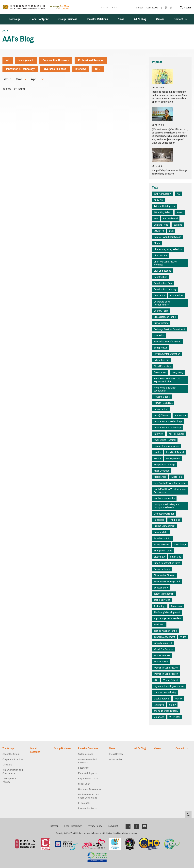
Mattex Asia (160, 477)
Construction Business (56, 60)
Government (160, 372)
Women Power (161, 662)
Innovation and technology (168, 427)
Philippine (175, 520)
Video (183, 637)
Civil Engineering (162, 271)
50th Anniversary (163, 194)
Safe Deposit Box (163, 538)
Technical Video (162, 600)
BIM (156, 218)
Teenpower (177, 606)
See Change (180, 544)
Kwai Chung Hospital (165, 440)
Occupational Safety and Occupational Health (167, 506)
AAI (4, 31)
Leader (157, 452)
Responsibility (161, 532)
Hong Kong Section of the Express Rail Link (167, 380)
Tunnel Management (164, 637)
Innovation (180, 415)
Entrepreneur (160, 348)
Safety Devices (161, 544)
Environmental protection (167, 354)
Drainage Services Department (169, 329)
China (157, 243)
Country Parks (161, 311)
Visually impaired (163, 643)
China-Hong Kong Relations (168, 249)
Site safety (159, 557)
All (8, 60)
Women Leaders (162, 655)
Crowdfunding (161, 323)
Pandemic (159, 520)
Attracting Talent (162, 212)
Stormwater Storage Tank (167, 581)
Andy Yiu (158, 200)
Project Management (165, 526)
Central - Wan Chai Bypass (167, 237)
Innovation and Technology (168, 421)
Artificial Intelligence (165, 206)
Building (178, 225)
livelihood (159, 705)
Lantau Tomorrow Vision (167, 446)
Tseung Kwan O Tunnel (166, 631)
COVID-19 (159, 231)
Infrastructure (161, 409)
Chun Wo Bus (161, 255)
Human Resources (163, 403)
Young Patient (171, 680)
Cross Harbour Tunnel (165, 317)
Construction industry (165, 289)
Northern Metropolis (164, 498)
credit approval (162, 699)
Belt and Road (161, 225)
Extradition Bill (162, 360)
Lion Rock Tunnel (175, 452)
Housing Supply (162, 397)
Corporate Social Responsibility (162, 303)
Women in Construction (166, 668)
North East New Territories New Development (170, 491)
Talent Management (164, 594)
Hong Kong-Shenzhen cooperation (165, 389)
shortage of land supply (166, 711)
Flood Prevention (163, 366)
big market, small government (169, 686)
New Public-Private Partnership (170, 483)
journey (179, 699)
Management (26, 60)
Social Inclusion (162, 569)
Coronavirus (177, 295)
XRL (156, 680)
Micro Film (177, 477)
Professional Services (91, 60)
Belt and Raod (170, 218)
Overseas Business (55, 69)
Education (159, 335)
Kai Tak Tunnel (176, 434)
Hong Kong (178, 372)
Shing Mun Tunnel (163, 551)
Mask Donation (162, 471)
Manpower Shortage (164, 465)
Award (180, 212)
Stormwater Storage (164, 575)
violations (159, 717)
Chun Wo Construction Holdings (165, 263)
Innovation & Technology (20, 69)
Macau (157, 458)
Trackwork (159, 624)
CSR (98, 69)
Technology (160, 606)
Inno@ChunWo (162, 415)
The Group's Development (167, 612)
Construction (161, 277)
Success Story (161, 588)
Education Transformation (167, 341)
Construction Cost (163, 283)
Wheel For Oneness (164, 649)
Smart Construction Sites (167, 563)
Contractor (159, 295)
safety (172, 705)
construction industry (165, 692)
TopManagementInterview (167, 618)
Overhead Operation (164, 514)
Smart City (176, 557)
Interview (81, 69)
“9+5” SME (175, 717)
